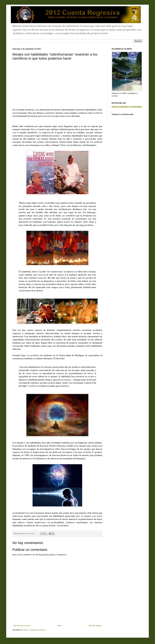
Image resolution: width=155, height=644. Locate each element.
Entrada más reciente (22, 626)
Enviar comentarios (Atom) (34, 630)
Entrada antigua (95, 626)
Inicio (59, 626)
